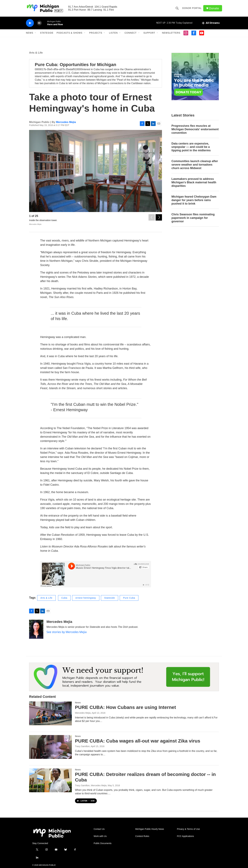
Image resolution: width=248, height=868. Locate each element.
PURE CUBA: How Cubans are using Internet (125, 707)
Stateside (47, 33)
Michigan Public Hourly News (150, 829)
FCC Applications (185, 836)
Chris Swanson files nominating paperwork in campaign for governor (193, 218)
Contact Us (99, 829)
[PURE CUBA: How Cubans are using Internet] (50, 713)
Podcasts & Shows (70, 33)
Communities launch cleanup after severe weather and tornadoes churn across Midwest (195, 165)
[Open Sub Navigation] (36, 33)
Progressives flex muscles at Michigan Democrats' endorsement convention (195, 129)
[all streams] (211, 23)
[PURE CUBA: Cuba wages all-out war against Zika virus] (50, 747)
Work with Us (100, 836)
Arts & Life (36, 53)
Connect (130, 33)
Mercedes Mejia (66, 122)
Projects (96, 33)
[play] (30, 23)
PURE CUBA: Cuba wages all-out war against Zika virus (138, 741)
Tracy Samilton (82, 746)
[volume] (39, 23)
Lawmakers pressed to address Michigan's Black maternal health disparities (194, 183)
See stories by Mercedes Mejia (67, 632)
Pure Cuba (129, 598)
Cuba (64, 598)
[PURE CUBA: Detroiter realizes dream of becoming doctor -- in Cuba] (50, 780)
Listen (113, 33)
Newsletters (171, 33)
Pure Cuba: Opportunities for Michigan (76, 65)
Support (149, 33)
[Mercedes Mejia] (36, 629)
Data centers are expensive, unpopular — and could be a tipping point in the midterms (191, 147)
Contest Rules (142, 836)
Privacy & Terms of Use (188, 829)
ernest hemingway (86, 598)
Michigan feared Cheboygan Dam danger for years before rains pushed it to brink (194, 200)
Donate (214, 8)
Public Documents (103, 844)
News (30, 33)
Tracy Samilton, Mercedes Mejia (91, 785)
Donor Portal (192, 8)
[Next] (159, 217)
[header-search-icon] (177, 8)
